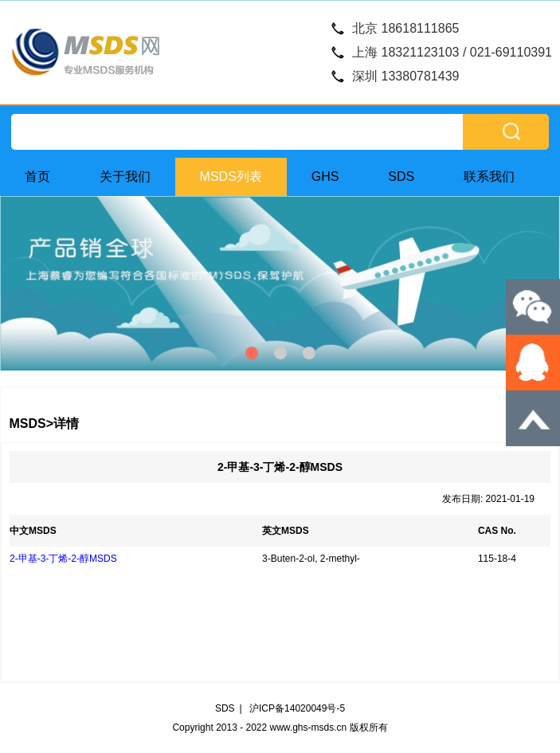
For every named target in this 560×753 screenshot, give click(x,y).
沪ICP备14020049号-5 (297, 708)
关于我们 (125, 176)
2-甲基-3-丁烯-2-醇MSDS (63, 559)
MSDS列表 (231, 176)
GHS (325, 176)
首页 (37, 176)
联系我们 (489, 176)
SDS (401, 176)
